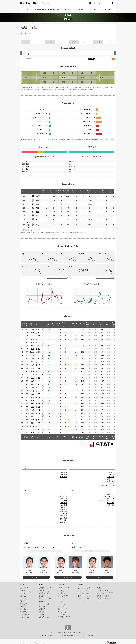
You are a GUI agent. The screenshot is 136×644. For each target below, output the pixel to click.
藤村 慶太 (73, 171)
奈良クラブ (61, 603)
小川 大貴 (111, 477)
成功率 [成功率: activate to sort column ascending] (88, 191)
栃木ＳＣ (61, 589)
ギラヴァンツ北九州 (63, 613)
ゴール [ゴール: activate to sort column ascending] (74, 191)
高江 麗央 (25, 166)
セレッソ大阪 (23, 610)
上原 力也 (63, 494)
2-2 (39, 330)
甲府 (33, 371)
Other (98, 585)
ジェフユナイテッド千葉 (26, 592)
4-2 (39, 359)
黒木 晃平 (25, 169)
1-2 (39, 365)
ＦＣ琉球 (61, 618)
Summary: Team (40, 10)
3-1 (39, 381)
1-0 (39, 355)
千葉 (33, 355)
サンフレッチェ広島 (24, 615)
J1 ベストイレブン (82, 590)
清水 (33, 330)
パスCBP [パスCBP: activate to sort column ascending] (81, 325)
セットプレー (38, 126)
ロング (40, 122)
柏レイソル (22, 594)
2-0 (39, 333)
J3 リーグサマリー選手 (83, 598)
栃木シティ (42, 597)
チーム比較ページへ (44, 551)
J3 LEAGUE (61, 585)
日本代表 (99, 589)
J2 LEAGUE (42, 585)
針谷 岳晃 (63, 516)
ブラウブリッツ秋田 (44, 592)
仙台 (33, 394)
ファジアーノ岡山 (24, 613)
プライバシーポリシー (67, 633)
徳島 (37, 216)
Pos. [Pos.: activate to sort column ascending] (53, 325)
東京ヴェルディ (23, 597)
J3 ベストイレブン (82, 600)
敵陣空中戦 (40, 134)
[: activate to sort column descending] (23, 191)
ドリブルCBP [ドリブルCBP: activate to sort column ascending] (94, 325)
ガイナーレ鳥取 (62, 605)
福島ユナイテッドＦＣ (64, 587)
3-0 (39, 423)
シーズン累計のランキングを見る (105, 278)
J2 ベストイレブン (82, 595)
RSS (113, 59)
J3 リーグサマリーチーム (84, 597)
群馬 (33, 359)
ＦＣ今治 (41, 613)
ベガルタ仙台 (42, 590)
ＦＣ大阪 (61, 602)
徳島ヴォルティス (43, 611)
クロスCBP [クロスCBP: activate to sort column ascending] (87, 325)
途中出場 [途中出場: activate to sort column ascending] (59, 191)
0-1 (39, 420)
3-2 (39, 410)
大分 (33, 375)
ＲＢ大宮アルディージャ (45, 598)
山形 (33, 381)
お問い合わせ (81, 633)
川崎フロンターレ (24, 600)
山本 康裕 (63, 507)
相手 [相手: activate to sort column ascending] (32, 325)
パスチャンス (87, 118)
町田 (33, 339)
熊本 (33, 342)
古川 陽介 (63, 511)
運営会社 (75, 633)
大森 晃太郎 (63, 496)
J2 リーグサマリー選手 (83, 594)
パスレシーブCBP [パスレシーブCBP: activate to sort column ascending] (101, 325)
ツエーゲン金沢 (62, 597)
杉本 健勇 (111, 494)
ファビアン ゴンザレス (107, 501)
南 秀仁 (72, 161)
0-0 (39, 352)
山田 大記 (63, 499)
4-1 (39, 384)
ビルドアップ (87, 122)
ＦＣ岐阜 (61, 598)
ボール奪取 (88, 134)
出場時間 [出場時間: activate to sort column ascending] (66, 191)
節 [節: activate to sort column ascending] (22, 325)
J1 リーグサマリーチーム (84, 587)
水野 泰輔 (25, 161)
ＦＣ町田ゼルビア (24, 598)
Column (80, 10)
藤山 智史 (73, 166)
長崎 (33, 365)
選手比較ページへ (92, 551)
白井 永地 (73, 164)
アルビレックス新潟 (44, 605)
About (94, 10)
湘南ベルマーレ (43, 602)
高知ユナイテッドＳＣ (64, 611)
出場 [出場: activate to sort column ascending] (44, 191)
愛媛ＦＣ (61, 610)
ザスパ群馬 (61, 590)
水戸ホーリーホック (24, 589)
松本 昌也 (63, 503)
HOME (27, 10)
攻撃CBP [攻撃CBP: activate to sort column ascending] (74, 325)
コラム (99, 587)
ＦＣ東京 (22, 595)
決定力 (42, 110)
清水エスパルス (23, 603)
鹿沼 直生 (63, 509)
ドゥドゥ (64, 514)
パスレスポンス (39, 130)
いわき (32, 391)
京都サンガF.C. (23, 606)
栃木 (33, 333)
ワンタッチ (38, 114)
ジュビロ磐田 (42, 608)
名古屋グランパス (24, 605)
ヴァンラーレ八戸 (43, 589)
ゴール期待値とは (101, 600)
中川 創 (112, 483)
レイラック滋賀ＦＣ (63, 600)
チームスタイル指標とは (103, 597)
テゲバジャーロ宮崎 (44, 618)
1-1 (39, 339)
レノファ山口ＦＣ (63, 606)
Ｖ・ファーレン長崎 (24, 618)
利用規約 (54, 633)
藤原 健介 (63, 518)
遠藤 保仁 (63, 522)
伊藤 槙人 (111, 479)
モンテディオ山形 (43, 594)
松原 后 (112, 475)
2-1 (39, 346)
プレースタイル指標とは (103, 595)
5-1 (39, 336)
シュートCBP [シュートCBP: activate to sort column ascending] (107, 325)
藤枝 (33, 362)
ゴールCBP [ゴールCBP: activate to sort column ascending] (114, 325)
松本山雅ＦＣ (62, 594)
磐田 (37, 200)
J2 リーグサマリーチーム (84, 592)
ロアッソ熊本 (62, 615)
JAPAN (67, 10)
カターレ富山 (42, 606)
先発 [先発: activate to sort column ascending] (51, 191)
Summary (80, 585)
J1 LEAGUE (22, 585)
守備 (90, 130)
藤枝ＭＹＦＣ (42, 610)
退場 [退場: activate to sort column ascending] (111, 191)
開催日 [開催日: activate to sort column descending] (26, 325)
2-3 (39, 349)
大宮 (33, 410)
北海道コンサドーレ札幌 (45, 587)
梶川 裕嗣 (63, 477)
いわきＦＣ (42, 595)
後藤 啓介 (111, 503)
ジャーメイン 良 (109, 496)
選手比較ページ (36, 577)
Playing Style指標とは (96, 139)
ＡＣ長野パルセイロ (63, 595)
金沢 (33, 346)
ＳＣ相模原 (61, 592)
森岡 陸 (112, 473)
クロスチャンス (86, 114)
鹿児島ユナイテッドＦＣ (64, 616)
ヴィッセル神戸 (23, 611)
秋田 (33, 407)
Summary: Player (54, 10)
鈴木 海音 (111, 481)
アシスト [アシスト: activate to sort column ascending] (96, 191)
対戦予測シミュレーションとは (105, 598)
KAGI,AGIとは (100, 594)
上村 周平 (73, 169)
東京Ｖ (32, 352)
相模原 (37, 196)
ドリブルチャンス (86, 110)
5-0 (39, 429)
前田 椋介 (25, 164)
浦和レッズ (22, 590)
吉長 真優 (111, 499)
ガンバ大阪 (22, 608)
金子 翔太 (63, 520)
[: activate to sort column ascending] (26, 191)
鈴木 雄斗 (63, 505)
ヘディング (38, 118)
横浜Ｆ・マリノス (24, 602)
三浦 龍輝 (63, 475)
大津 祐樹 (111, 505)
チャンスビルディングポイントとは (57, 278)
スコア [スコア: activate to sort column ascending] (38, 324)
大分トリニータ (43, 616)
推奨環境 (59, 633)
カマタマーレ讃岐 (63, 608)
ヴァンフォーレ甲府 (44, 603)
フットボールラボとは (102, 590)
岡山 (33, 413)
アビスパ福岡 (23, 616)
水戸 (33, 336)
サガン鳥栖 (42, 615)
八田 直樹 (63, 473)
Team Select (107, 10)
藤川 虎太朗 (63, 501)
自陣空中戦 (88, 126)
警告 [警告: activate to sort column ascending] (103, 191)
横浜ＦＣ (41, 600)
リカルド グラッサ (108, 485)
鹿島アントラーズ (24, 587)
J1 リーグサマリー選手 (83, 589)
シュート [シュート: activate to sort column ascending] (81, 191)
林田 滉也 (25, 171)
